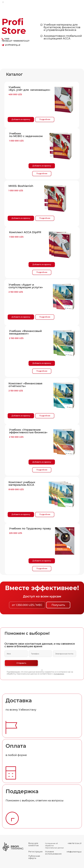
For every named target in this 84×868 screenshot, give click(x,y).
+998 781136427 (7, 40)
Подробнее (45, 119)
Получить (58, 605)
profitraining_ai (13, 45)
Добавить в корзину (21, 119)
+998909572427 (21, 41)
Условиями (59, 674)
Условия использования (53, 853)
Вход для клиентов (33, 844)
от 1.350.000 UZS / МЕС (27, 605)
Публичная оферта (34, 857)
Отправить (21, 663)
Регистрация (35, 852)
